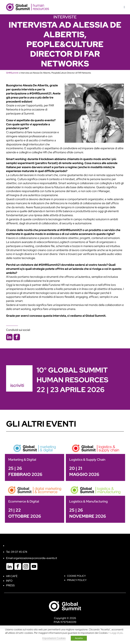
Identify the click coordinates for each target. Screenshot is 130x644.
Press (10, 585)
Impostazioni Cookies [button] (54, 638)
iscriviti (17, 385)
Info (9, 581)
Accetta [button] (79, 638)
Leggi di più (116, 633)
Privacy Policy (77, 580)
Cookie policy (76, 576)
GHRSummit (12, 73)
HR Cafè (12, 576)
